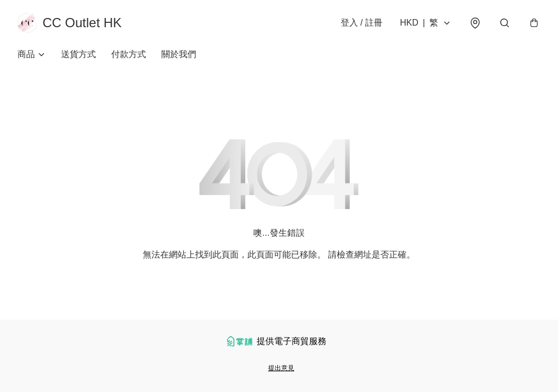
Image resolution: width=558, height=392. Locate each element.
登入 (362, 23)
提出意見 (281, 368)
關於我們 (179, 54)
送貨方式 (78, 54)
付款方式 (129, 54)
